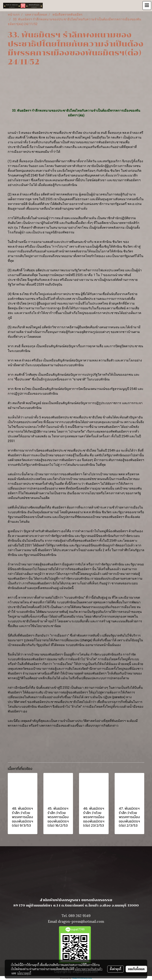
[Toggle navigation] (147, 6)
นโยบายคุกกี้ (24, 973)
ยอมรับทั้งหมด (136, 969)
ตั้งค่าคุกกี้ (115, 969)
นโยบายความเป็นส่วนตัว (89, 969)
